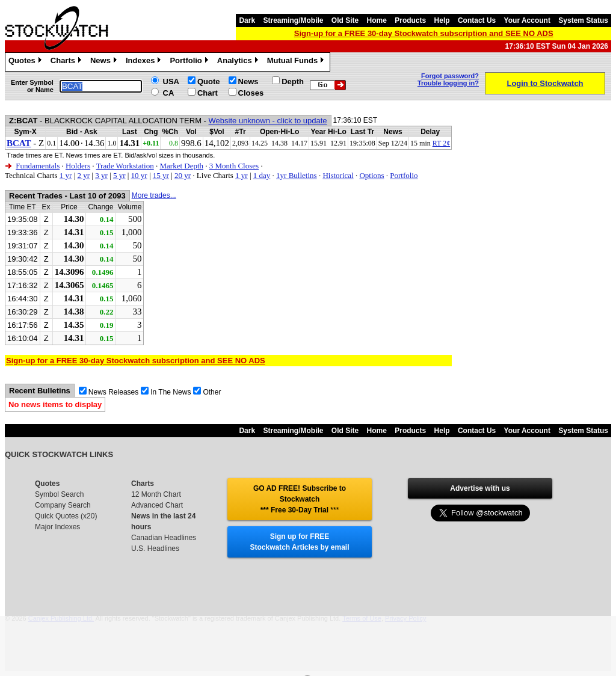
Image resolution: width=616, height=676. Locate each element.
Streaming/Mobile (293, 20)
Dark (247, 20)
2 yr (83, 175)
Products (410, 20)
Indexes (145, 62)
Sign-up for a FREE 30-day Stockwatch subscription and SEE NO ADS (424, 33)
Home (377, 20)
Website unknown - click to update (268, 121)
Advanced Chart (157, 505)
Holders (78, 166)
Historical (338, 175)
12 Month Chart (156, 494)
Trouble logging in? (448, 83)
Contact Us (477, 20)
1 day (262, 175)
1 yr (66, 175)
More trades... (154, 195)
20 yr (183, 175)
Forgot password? (450, 76)
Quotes (26, 62)
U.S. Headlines (155, 548)
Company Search (63, 505)
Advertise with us (480, 488)
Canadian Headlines (164, 538)
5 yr (119, 175)
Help (442, 20)
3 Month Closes (234, 166)
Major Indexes (57, 527)
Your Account (527, 20)
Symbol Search (59, 494)
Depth (293, 81)
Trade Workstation (125, 166)
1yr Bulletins (297, 175)
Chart (208, 93)
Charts (67, 62)
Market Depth (181, 166)
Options (371, 175)
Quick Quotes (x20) (66, 516)
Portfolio (190, 62)
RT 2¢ (441, 143)
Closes (251, 93)
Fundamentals (38, 166)
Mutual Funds (297, 62)
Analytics (239, 62)
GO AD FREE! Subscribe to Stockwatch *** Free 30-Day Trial (300, 499)
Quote (209, 81)
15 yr (161, 175)
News (105, 62)
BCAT (19, 143)
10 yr (139, 175)
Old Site (345, 20)
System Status (583, 20)
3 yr (101, 175)
